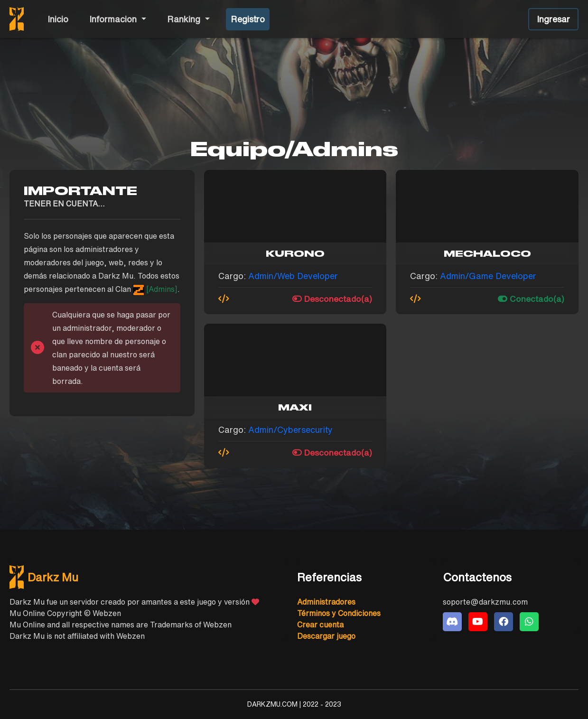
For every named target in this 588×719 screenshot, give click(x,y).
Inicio (58, 19)
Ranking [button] (185, 19)
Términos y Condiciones (339, 613)
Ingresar (553, 19)
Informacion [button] (114, 19)
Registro (248, 19)
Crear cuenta (320, 625)
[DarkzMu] (149, 577)
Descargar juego (326, 636)
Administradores (326, 602)
